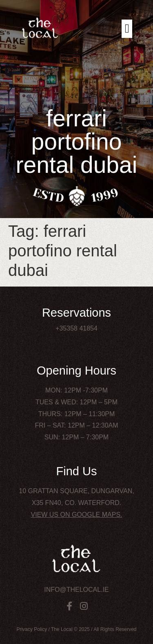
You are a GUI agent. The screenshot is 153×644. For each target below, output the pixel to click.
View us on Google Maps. (76, 515)
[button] (127, 29)
